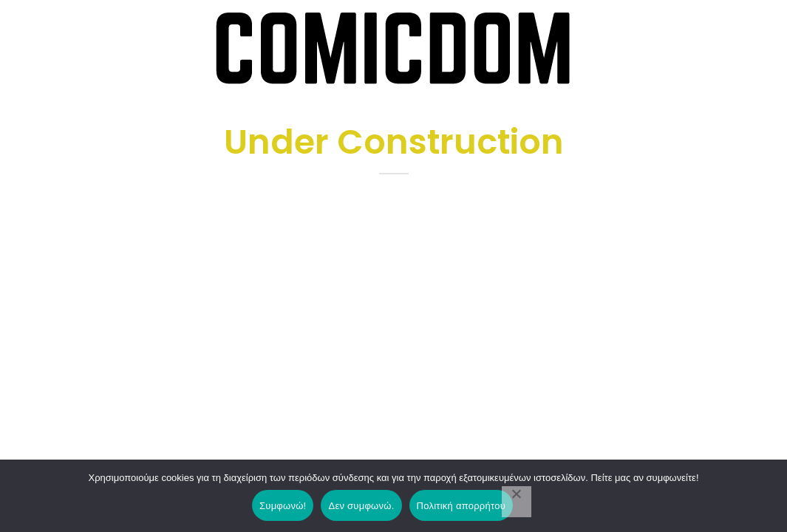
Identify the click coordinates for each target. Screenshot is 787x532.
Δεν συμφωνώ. (361, 506)
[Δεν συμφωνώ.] (517, 502)
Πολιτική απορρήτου (461, 506)
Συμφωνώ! (283, 506)
